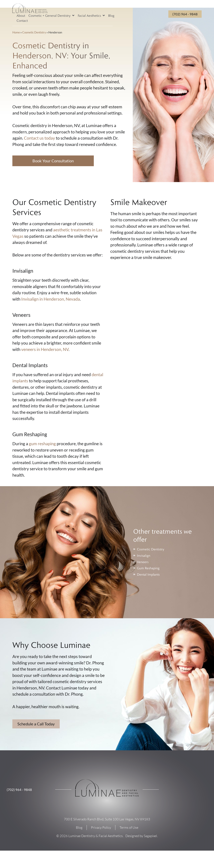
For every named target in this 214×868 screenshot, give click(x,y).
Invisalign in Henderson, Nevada (51, 299)
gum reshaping (42, 444)
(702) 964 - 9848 (19, 790)
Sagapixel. (151, 836)
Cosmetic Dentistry (34, 32)
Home (16, 32)
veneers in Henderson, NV (45, 349)
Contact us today (39, 138)
